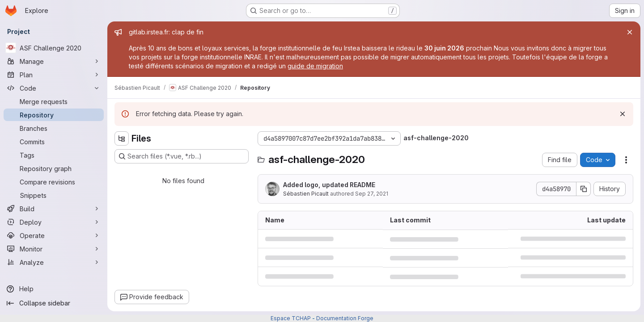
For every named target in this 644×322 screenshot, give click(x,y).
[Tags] (54, 155)
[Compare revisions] (54, 182)
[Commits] (54, 142)
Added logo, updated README (329, 185)
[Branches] (54, 128)
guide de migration (315, 66)
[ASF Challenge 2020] (54, 48)
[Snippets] (54, 195)
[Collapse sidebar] (54, 303)
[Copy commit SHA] (584, 189)
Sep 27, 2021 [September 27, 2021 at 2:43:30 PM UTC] (372, 194)
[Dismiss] (623, 114)
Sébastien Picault (306, 194)
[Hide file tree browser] (122, 138)
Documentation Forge (345, 318)
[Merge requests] (54, 101)
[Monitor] (54, 249)
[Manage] (54, 61)
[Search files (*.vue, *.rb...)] (182, 156)
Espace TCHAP (291, 318)
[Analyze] (54, 262)
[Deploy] (54, 222)
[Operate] (54, 235)
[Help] (54, 289)
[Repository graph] (54, 168)
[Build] (54, 209)
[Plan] (54, 75)
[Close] (630, 32)
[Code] (54, 88)
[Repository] (54, 115)
